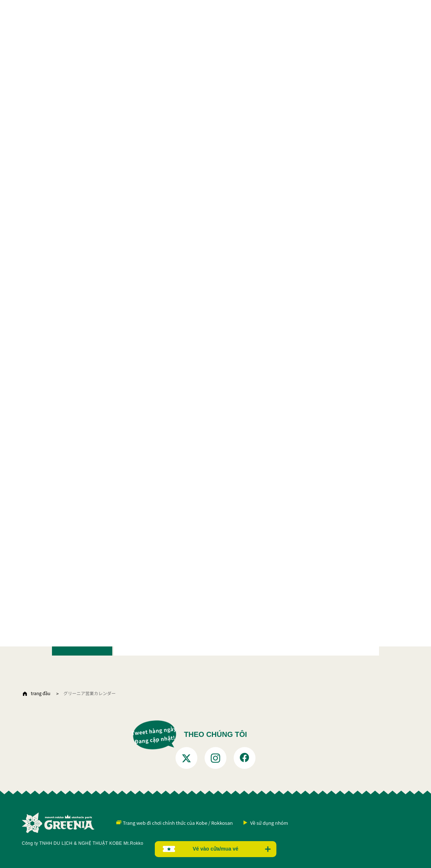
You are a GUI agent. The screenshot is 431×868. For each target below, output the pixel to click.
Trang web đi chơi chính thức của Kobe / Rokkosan (178, 823)
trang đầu (41, 693)
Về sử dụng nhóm (269, 823)
